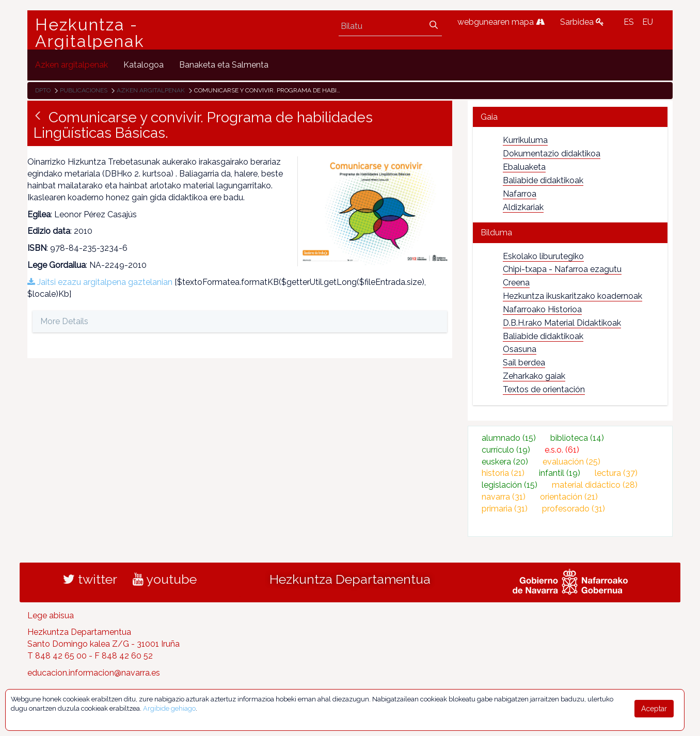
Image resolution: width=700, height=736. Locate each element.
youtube (165, 579)
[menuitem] (71, 65)
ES (629, 22)
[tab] (570, 117)
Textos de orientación (544, 389)
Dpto (43, 90)
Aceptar (654, 709)
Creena (516, 283)
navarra (504, 497)
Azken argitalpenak (151, 90)
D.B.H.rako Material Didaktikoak (562, 323)
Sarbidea (582, 22)
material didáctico (595, 485)
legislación (510, 485)
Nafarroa (520, 194)
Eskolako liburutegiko (543, 256)
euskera (505, 462)
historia (503, 473)
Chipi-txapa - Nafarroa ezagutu (562, 269)
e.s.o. (562, 450)
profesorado (574, 509)
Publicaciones (84, 90)
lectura (616, 473)
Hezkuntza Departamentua (350, 579)
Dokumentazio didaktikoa (552, 154)
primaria (505, 509)
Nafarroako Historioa (542, 309)
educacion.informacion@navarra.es (94, 673)
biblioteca (577, 438)
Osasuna (520, 349)
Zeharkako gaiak (534, 376)
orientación (569, 497)
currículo (506, 450)
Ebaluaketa (524, 167)
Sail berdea (524, 363)
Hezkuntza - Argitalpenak (90, 33)
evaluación (571, 462)
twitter (90, 579)
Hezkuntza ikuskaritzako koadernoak (572, 296)
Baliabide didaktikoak (543, 180)
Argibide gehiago (169, 708)
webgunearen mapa (501, 22)
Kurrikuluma (525, 140)
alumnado (509, 438)
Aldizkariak (523, 207)
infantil (560, 473)
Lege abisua (51, 615)
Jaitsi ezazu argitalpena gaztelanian (100, 282)
